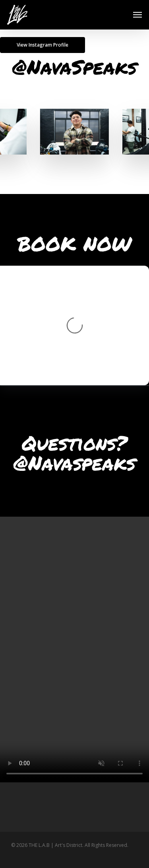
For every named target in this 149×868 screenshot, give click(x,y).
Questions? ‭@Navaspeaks (74, 453)
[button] (137, 15)
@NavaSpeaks (74, 67)
